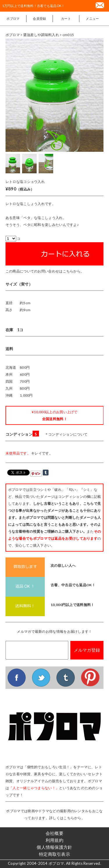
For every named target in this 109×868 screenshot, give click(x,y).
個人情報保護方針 (54, 847)
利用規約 (54, 840)
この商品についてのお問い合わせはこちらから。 (45, 271)
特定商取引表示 (54, 854)
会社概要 (54, 833)
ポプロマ (13, 18)
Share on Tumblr (46, 473)
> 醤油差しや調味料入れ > (41, 35)
